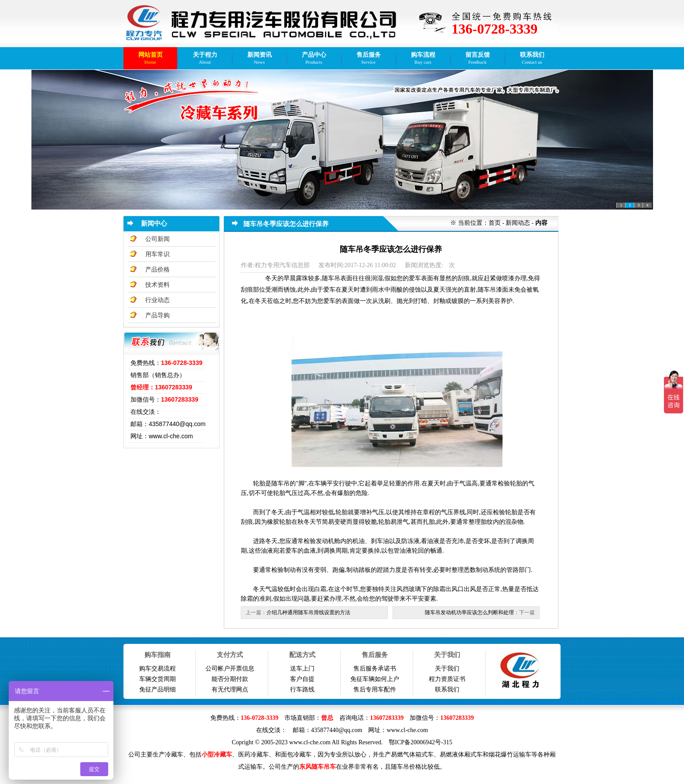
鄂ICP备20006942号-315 (420, 742)
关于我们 (447, 669)
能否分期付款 (230, 679)
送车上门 (302, 669)
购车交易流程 (157, 669)
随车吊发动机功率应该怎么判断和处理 (469, 612)
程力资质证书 (447, 679)
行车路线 (302, 689)
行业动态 (157, 300)
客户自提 (302, 679)
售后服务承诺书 (375, 669)
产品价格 (157, 270)
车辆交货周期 (157, 679)
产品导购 (157, 315)
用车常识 (157, 254)
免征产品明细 (157, 689)
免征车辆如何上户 (375, 679)
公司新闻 (157, 239)
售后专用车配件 (375, 689)
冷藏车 (174, 755)
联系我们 (447, 689)
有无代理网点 (230, 689)
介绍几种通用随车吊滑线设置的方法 (308, 612)
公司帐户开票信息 (230, 669)
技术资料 (157, 285)
